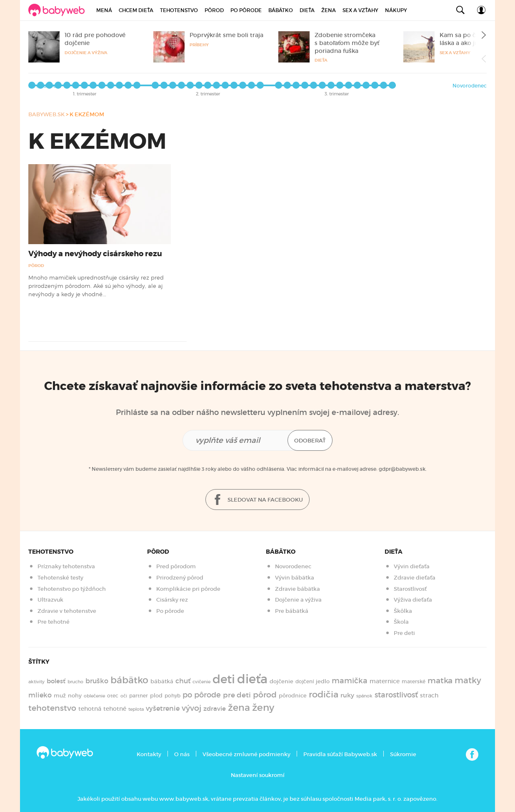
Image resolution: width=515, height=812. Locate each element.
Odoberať (310, 441)
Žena (329, 10)
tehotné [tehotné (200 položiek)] (115, 709)
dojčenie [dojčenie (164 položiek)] (281, 681)
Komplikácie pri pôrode (188, 589)
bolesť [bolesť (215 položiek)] (56, 681)
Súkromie (403, 754)
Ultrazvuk (50, 600)
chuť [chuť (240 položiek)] (183, 681)
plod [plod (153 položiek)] (156, 696)
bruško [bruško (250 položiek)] (97, 681)
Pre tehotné (54, 622)
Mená (104, 10)
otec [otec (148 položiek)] (113, 696)
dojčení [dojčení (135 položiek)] (305, 682)
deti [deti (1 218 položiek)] (224, 679)
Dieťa (307, 10)
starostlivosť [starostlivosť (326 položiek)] (396, 695)
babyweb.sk (46, 114)
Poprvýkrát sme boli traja (226, 35)
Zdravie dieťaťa (415, 578)
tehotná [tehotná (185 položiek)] (90, 709)
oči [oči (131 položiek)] (124, 696)
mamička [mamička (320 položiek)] (350, 681)
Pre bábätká (292, 611)
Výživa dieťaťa (413, 600)
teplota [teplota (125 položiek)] (136, 709)
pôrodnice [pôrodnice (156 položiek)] (293, 696)
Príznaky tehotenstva (66, 566)
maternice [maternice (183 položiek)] (385, 681)
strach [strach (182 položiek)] (429, 696)
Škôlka (403, 611)
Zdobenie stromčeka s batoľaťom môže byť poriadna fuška (347, 43)
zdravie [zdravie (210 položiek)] (215, 709)
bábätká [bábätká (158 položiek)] (162, 681)
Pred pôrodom (176, 566)
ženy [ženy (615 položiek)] (263, 707)
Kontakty (149, 754)
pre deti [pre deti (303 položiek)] (237, 695)
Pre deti (404, 633)
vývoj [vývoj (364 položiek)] (191, 708)
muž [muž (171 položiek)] (60, 696)
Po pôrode (246, 10)
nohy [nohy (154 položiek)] (75, 696)
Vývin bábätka (295, 578)
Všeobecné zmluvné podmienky (246, 754)
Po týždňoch (44, 86)
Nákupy (396, 10)
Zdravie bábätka (297, 589)
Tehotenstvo (179, 10)
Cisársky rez (172, 600)
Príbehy (199, 45)
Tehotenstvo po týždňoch (72, 589)
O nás (182, 754)
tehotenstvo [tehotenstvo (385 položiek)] (52, 708)
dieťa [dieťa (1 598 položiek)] (252, 679)
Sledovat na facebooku (257, 500)
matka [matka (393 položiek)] (440, 680)
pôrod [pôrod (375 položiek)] (265, 695)
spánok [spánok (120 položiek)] (364, 696)
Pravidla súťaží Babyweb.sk (340, 754)
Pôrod (214, 10)
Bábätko (281, 10)
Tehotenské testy (60, 578)
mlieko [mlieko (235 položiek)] (40, 695)
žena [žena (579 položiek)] (239, 708)
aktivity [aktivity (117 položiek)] (36, 682)
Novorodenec (470, 86)
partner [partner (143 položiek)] (139, 696)
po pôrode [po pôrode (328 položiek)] (202, 695)
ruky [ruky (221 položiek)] (347, 695)
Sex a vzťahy (360, 10)
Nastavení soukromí (258, 775)
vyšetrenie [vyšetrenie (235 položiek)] (163, 708)
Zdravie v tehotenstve (67, 611)
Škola (401, 622)
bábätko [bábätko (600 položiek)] (129, 680)
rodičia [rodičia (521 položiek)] (324, 694)
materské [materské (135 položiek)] (414, 682)
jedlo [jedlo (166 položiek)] (323, 681)
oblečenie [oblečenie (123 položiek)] (94, 696)
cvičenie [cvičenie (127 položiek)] (201, 682)
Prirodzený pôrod (180, 578)
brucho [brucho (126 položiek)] (75, 682)
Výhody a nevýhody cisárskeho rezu (95, 254)
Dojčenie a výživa (86, 53)
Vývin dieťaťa (412, 566)
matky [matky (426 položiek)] (468, 680)
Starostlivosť (410, 589)
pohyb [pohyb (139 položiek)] (172, 696)
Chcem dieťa (136, 10)
